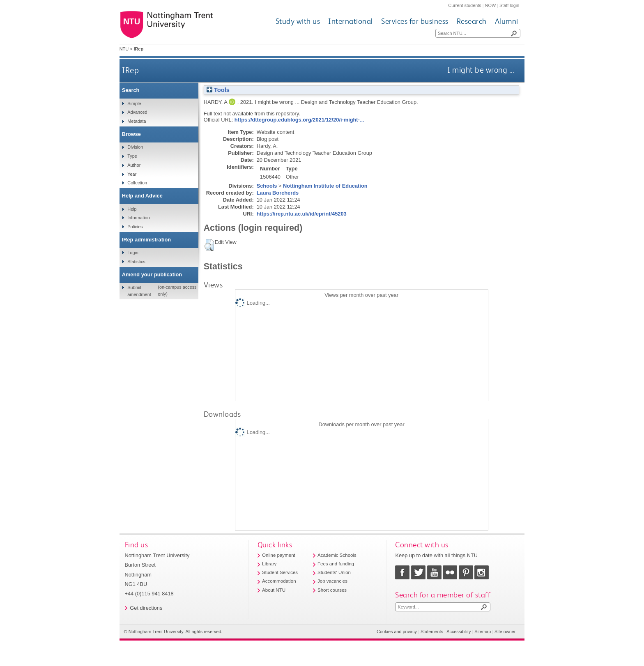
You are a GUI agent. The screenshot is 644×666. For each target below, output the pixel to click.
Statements (432, 632)
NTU (124, 49)
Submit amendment (139, 291)
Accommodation (279, 581)
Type (132, 156)
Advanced (137, 112)
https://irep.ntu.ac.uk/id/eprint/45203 (302, 214)
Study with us (298, 21)
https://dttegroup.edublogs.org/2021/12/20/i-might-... (299, 120)
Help (132, 209)
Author (134, 165)
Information (138, 218)
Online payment (279, 555)
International (351, 21)
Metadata (137, 121)
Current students (465, 5)
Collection (137, 183)
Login (133, 253)
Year (132, 174)
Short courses (332, 590)
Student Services (280, 572)
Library (269, 564)
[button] (209, 245)
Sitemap (483, 632)
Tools (218, 90)
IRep (130, 70)
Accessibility (459, 632)
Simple (134, 103)
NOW (491, 5)
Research (472, 21)
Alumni (507, 21)
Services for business (415, 21)
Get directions (146, 608)
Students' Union (334, 572)
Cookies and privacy (397, 632)
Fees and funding (336, 564)
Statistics (136, 262)
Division (135, 147)
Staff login (509, 5)
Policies (135, 227)
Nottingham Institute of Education (325, 186)
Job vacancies (332, 581)
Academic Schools (337, 555)
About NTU (274, 590)
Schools (267, 186)
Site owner (505, 632)
